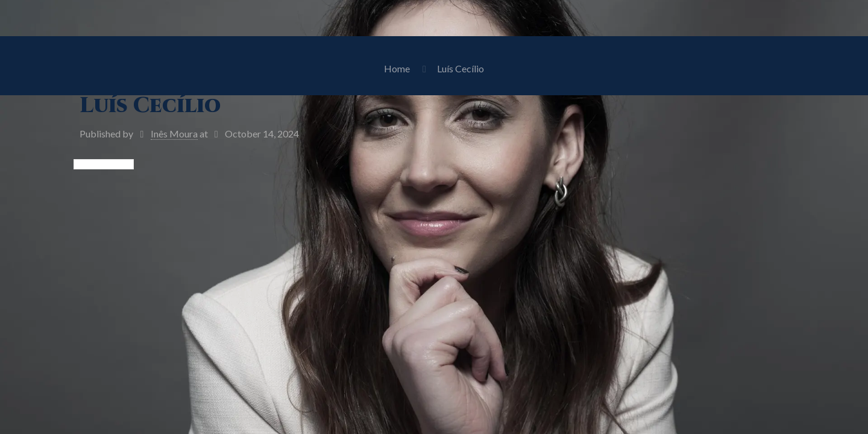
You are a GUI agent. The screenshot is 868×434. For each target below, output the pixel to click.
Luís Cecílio (461, 68)
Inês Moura (174, 134)
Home (397, 68)
